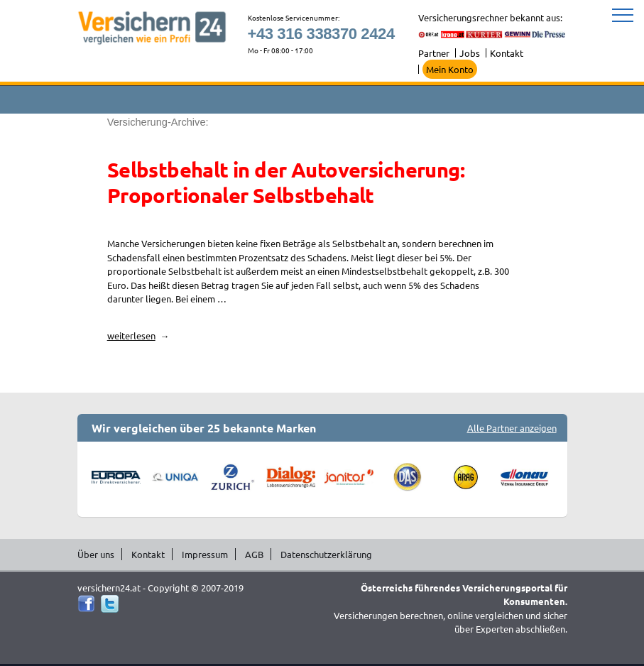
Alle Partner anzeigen (512, 428)
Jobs (470, 53)
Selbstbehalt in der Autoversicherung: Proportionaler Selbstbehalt (286, 182)
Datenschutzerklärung (326, 554)
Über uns (96, 554)
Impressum (205, 554)
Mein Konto (450, 69)
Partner (434, 53)
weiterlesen (138, 335)
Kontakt (507, 53)
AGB (254, 554)
